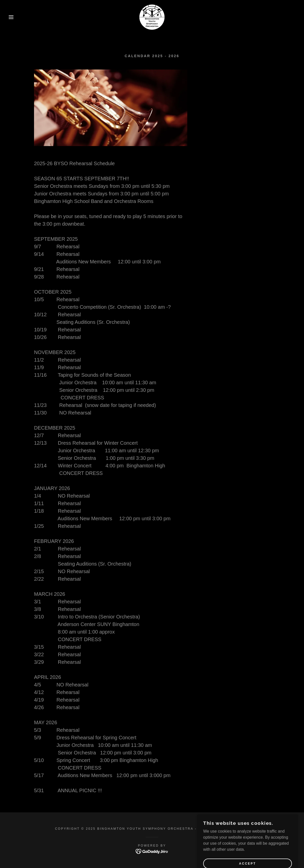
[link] (152, 17)
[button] (15, 17)
